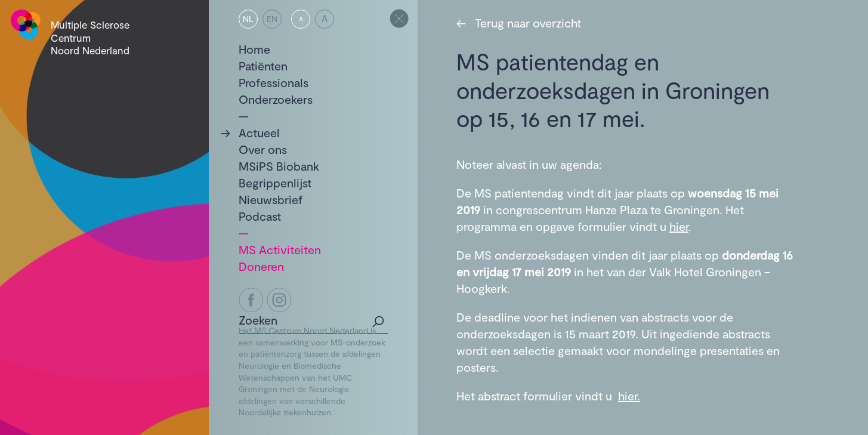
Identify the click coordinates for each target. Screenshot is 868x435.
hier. (629, 396)
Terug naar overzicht (519, 23)
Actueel (259, 132)
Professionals (274, 82)
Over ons (263, 149)
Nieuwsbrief (271, 199)
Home (254, 49)
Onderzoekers (276, 99)
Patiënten (263, 66)
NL (248, 19)
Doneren (261, 266)
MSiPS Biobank (279, 166)
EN (272, 19)
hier (679, 226)
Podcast (260, 216)
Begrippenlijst (275, 183)
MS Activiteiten (280, 249)
